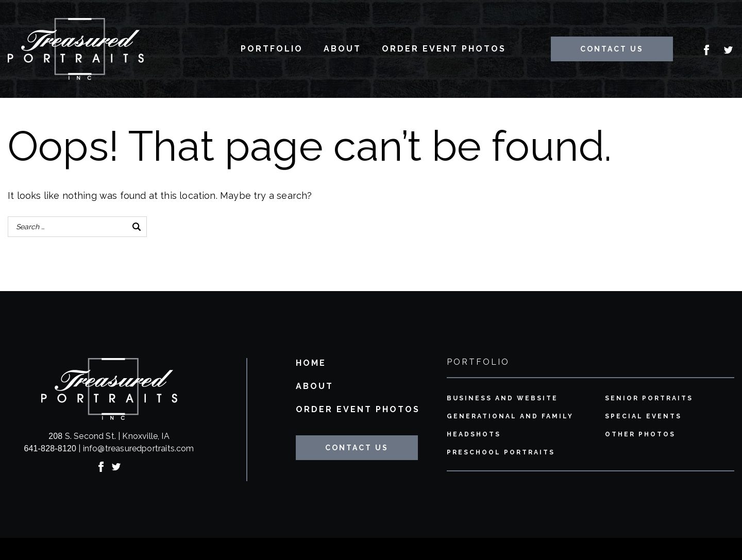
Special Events (643, 417)
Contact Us (612, 49)
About (342, 49)
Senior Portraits (649, 398)
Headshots (474, 435)
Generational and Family (510, 417)
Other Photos (640, 435)
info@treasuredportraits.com (139, 448)
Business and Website (502, 398)
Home (311, 363)
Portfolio (272, 49)
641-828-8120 (50, 448)
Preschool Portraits (501, 453)
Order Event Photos (444, 49)
